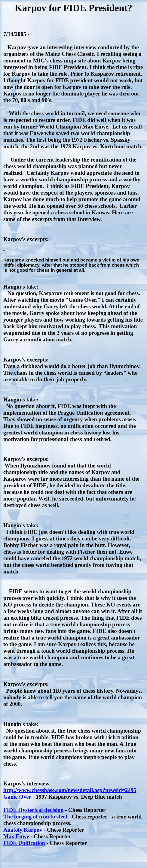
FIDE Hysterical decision (34, 810)
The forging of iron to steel (35, 817)
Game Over (17, 797)
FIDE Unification (24, 843)
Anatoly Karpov (23, 830)
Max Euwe (16, 836)
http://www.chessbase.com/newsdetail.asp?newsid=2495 (70, 790)
